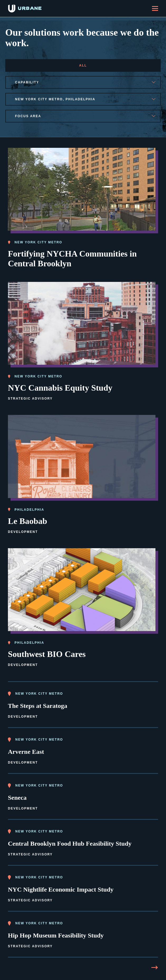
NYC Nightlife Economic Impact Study (61, 889)
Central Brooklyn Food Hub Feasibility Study (70, 844)
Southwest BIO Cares (47, 654)
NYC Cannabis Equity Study (60, 388)
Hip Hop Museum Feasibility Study (56, 935)
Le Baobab (27, 521)
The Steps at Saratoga (38, 706)
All (83, 65)
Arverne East (26, 752)
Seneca (17, 798)
